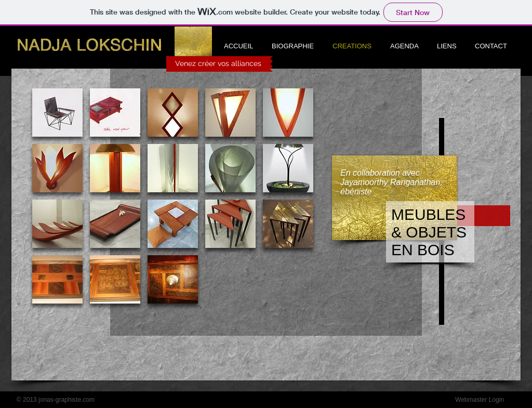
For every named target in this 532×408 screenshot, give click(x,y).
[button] (57, 113)
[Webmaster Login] (480, 400)
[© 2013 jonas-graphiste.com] (56, 400)
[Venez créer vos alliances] (218, 64)
